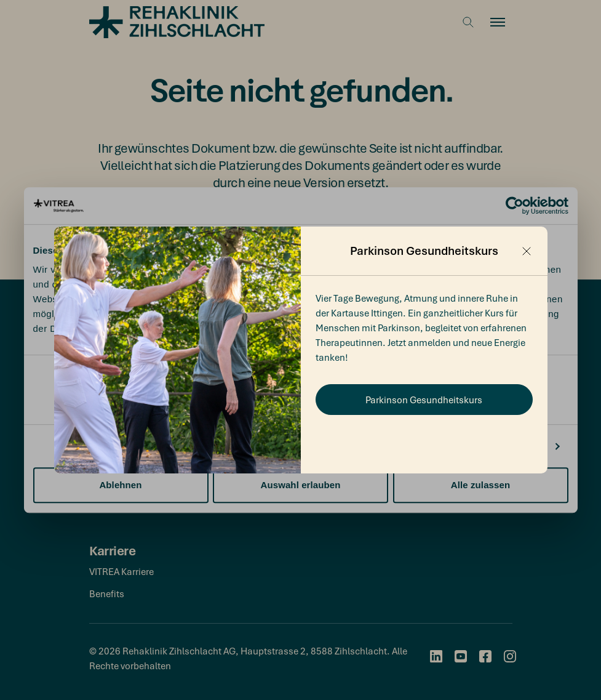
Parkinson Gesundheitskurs (424, 400)
